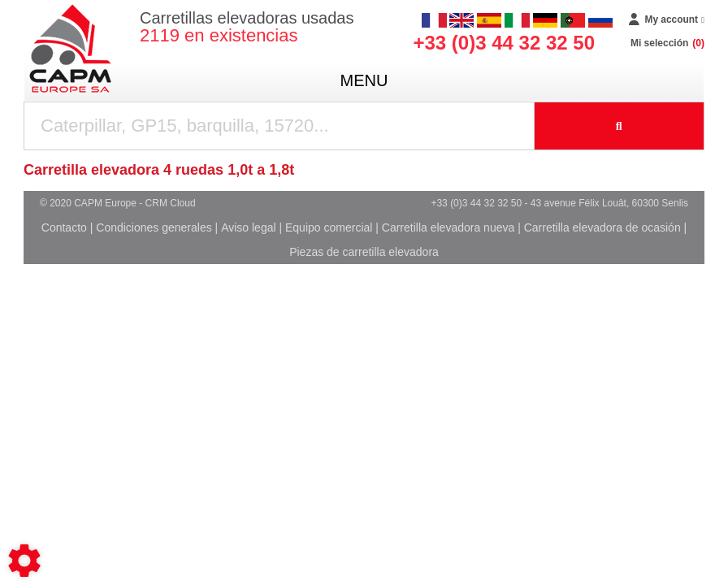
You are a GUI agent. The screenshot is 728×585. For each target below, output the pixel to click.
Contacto (64, 227)
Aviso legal (248, 227)
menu (364, 80)
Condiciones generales (154, 227)
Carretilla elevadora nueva (448, 227)
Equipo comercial (329, 227)
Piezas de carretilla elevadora (364, 252)
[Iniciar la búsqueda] (620, 126)
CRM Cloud (171, 203)
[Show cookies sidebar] (24, 561)
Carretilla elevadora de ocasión (602, 227)
